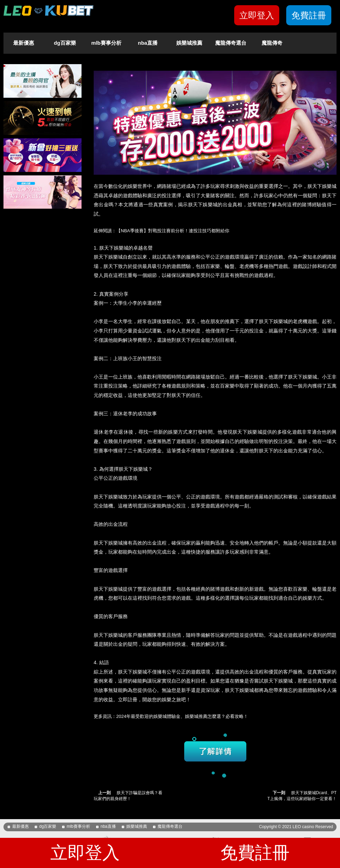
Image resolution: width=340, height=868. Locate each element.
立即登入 (257, 15)
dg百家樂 (65, 43)
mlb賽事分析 (106, 43)
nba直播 (148, 43)
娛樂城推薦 (189, 43)
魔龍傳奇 (272, 43)
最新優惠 (24, 43)
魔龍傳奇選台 (231, 43)
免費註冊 (309, 15)
